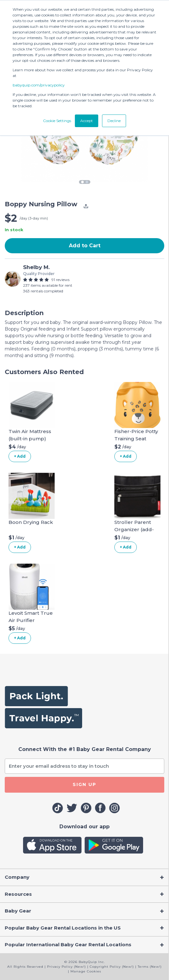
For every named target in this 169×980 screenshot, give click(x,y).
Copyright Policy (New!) (112, 967)
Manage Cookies (86, 971)
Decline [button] (114, 121)
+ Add (20, 456)
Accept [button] (87, 121)
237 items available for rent (48, 285)
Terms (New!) (150, 967)
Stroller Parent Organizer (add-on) (134, 529)
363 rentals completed (43, 291)
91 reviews (60, 280)
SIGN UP (84, 784)
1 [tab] (82, 182)
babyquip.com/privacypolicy (39, 85)
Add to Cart (85, 246)
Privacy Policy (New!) (66, 967)
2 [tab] (87, 182)
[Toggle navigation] (84, 877)
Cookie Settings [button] (57, 121)
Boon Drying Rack (31, 522)
